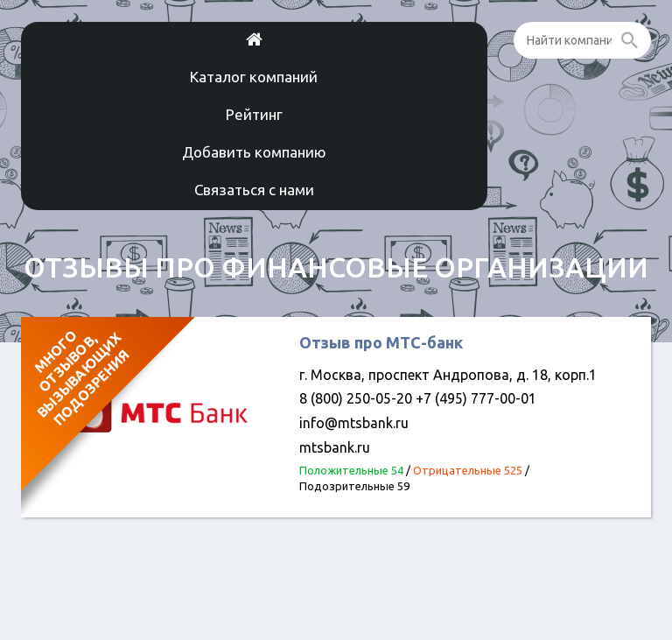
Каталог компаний (254, 77)
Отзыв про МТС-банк (381, 342)
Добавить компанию (254, 152)
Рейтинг (254, 114)
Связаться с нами (254, 190)
